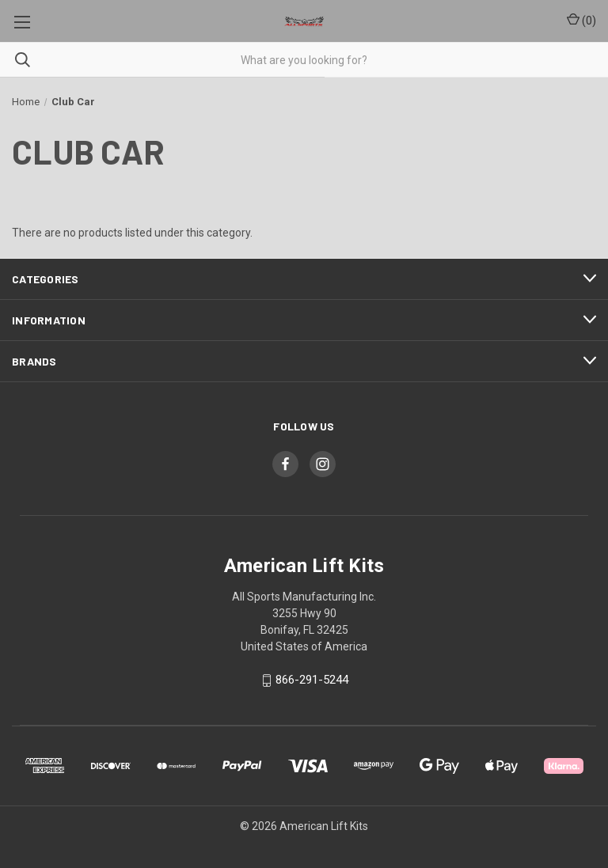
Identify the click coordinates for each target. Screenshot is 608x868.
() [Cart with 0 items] (581, 20)
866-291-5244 (312, 680)
